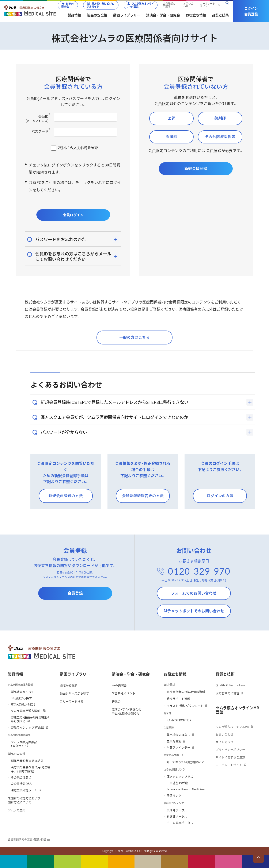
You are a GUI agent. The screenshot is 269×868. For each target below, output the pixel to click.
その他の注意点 (21, 777)
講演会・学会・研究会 (131, 674)
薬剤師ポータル (177, 810)
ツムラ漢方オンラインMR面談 (141, 5)
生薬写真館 (174, 741)
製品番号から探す (23, 692)
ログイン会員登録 (251, 11)
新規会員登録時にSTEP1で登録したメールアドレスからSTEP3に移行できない (114, 402)
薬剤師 (220, 118)
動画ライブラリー (75, 674)
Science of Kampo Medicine (186, 789)
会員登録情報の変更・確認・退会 (27, 839)
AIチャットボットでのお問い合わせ (194, 611)
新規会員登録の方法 (66, 495)
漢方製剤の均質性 (227, 693)
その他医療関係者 (220, 136)
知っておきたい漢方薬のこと (186, 762)
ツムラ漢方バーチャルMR (232, 727)
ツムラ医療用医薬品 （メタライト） (24, 744)
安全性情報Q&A (21, 784)
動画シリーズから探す (74, 693)
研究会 (116, 701)
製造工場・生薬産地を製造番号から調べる (31, 719)
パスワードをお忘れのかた (61, 239)
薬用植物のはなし (178, 735)
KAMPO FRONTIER (179, 720)
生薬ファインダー (178, 747)
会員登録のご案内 (169, 5)
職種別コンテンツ (174, 803)
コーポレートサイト (208, 5)
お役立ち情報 (175, 674)
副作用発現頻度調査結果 (27, 761)
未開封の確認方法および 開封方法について (24, 800)
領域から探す (69, 685)
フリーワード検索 (72, 701)
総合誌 (167, 713)
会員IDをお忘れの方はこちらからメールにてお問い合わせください (73, 256)
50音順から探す (21, 698)
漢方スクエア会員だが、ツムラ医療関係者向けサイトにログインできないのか (114, 417)
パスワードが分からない (64, 432)
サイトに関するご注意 (230, 757)
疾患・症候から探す (23, 704)
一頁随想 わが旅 (177, 783)
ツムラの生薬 (17, 810)
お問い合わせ (188, 5)
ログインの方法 (220, 495)
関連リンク (174, 795)
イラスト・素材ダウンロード (185, 706)
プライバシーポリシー (230, 749)
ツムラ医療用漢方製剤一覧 (28, 711)
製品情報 (15, 674)
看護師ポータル (177, 816)
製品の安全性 (67, 5)
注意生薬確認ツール (24, 790)
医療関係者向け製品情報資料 (186, 692)
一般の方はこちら (134, 337)
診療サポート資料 (178, 699)
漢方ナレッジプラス (180, 776)
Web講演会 (119, 685)
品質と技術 (225, 674)
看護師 (171, 136)
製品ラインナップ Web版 (27, 727)
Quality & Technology (230, 685)
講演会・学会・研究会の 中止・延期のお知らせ (126, 711)
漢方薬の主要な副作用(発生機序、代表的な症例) (31, 769)
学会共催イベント (124, 693)
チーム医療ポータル (180, 823)
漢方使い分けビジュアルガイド (100, 5)
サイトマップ (224, 742)
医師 (171, 118)
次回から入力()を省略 (78, 148)
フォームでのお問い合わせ (194, 593)
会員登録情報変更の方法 (143, 495)
